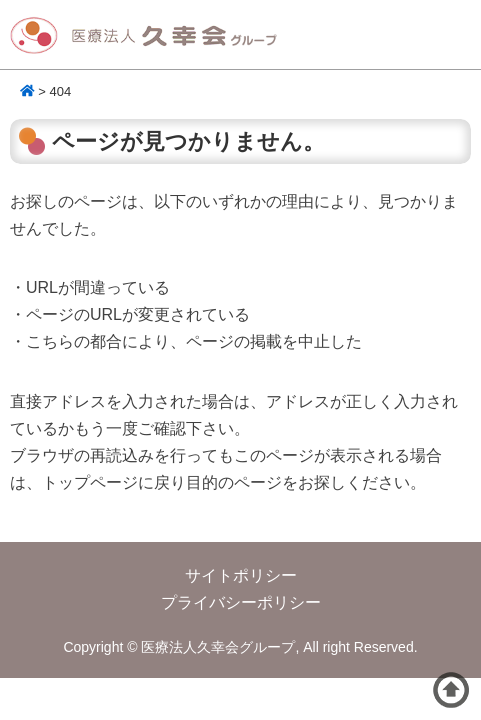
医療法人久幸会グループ (150, 36)
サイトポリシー (241, 575)
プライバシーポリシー (241, 602)
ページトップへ (451, 690)
